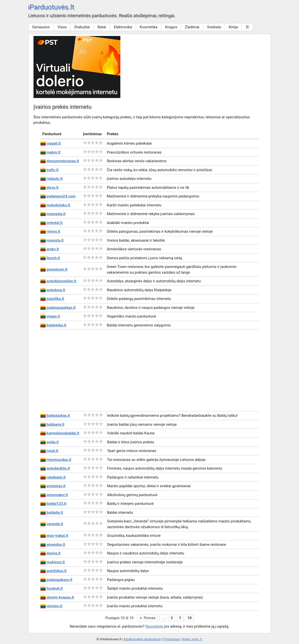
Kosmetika (149, 27)
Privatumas (171, 639)
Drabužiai (82, 27)
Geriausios (41, 27)
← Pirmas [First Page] (147, 618)
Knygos (171, 27)
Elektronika (123, 27)
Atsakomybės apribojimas (142, 639)
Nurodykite (154, 626)
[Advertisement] (150, 370)
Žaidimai (192, 27)
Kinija (233, 27)
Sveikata (214, 27)
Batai (102, 27)
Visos (62, 27)
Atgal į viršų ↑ (192, 639)
